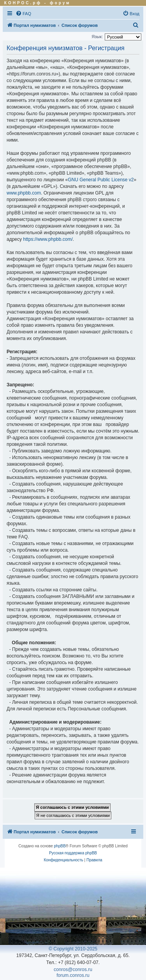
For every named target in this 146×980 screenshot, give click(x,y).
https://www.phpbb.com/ (48, 239)
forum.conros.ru (73, 975)
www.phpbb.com (24, 193)
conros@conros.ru (73, 969)
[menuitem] (23, 14)
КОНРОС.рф (23, 3)
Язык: (97, 37)
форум (60, 3)
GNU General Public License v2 (101, 180)
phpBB (60, 846)
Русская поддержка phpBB (73, 853)
